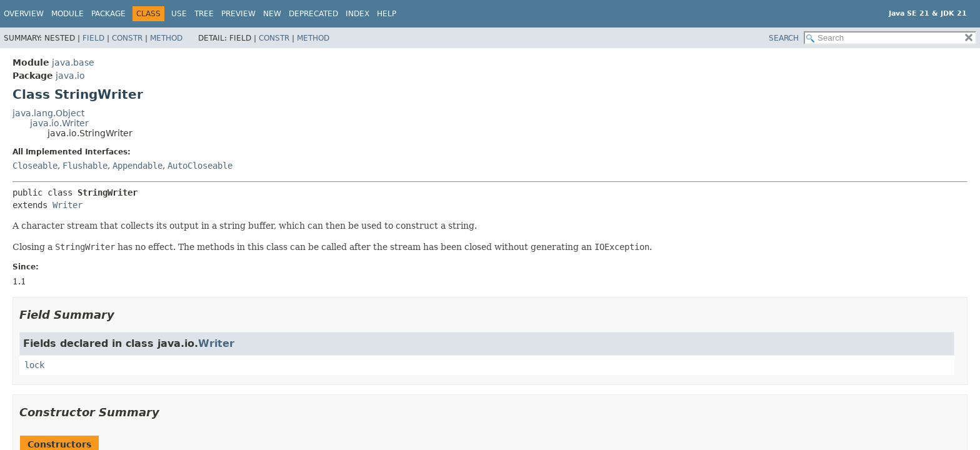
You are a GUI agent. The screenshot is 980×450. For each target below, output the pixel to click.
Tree (204, 14)
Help (387, 14)
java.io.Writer (59, 123)
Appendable (137, 166)
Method (166, 38)
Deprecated (313, 14)
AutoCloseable (200, 166)
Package (108, 14)
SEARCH (784, 38)
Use (179, 14)
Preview (238, 14)
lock (34, 365)
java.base (73, 62)
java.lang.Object (48, 113)
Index (357, 14)
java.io (70, 76)
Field (93, 38)
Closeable (35, 166)
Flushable (85, 166)
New (272, 14)
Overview (24, 14)
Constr (127, 38)
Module (67, 14)
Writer (67, 205)
